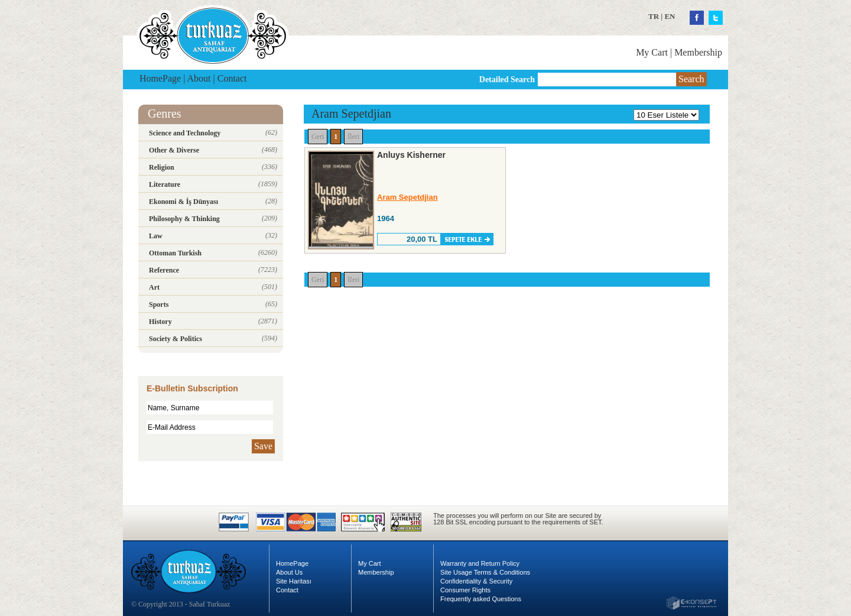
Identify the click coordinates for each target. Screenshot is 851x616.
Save (263, 446)
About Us (289, 572)
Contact (232, 78)
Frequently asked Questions (481, 599)
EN (670, 16)
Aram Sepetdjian (407, 197)
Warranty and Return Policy (480, 563)
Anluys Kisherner (411, 155)
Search (691, 79)
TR (654, 16)
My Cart (652, 52)
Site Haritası (294, 581)
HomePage (160, 78)
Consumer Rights (465, 590)
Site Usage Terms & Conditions (485, 572)
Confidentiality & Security (476, 581)
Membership (698, 52)
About (199, 78)
